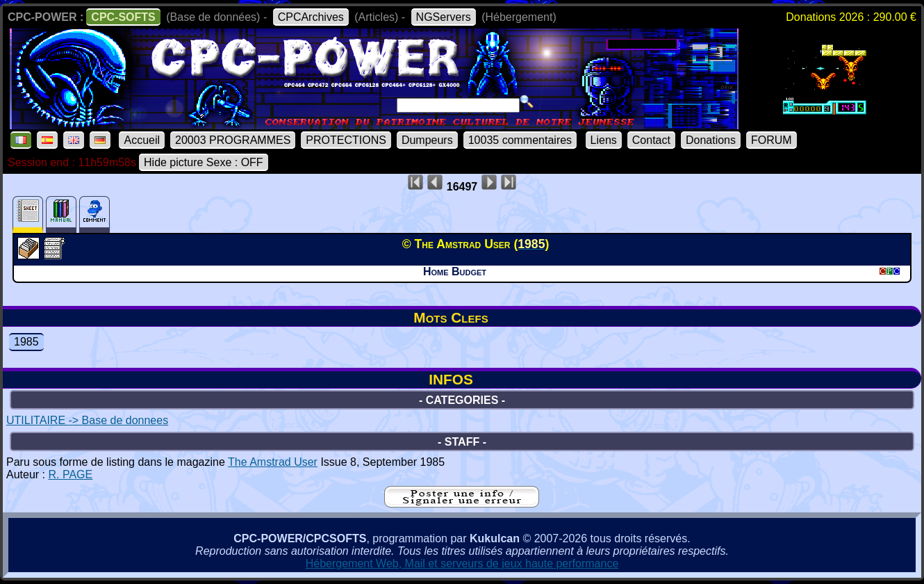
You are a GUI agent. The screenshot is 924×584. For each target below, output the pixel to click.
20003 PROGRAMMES (233, 140)
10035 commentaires (520, 140)
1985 (26, 342)
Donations (711, 140)
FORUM (772, 140)
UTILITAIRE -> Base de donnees (87, 420)
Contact (651, 140)
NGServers (444, 17)
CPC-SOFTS (123, 17)
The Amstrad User (273, 462)
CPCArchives (311, 17)
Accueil (142, 140)
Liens (604, 140)
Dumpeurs (427, 140)
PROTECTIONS (346, 140)
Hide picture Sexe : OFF (204, 162)
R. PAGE (70, 474)
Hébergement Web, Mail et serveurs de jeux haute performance (462, 563)
